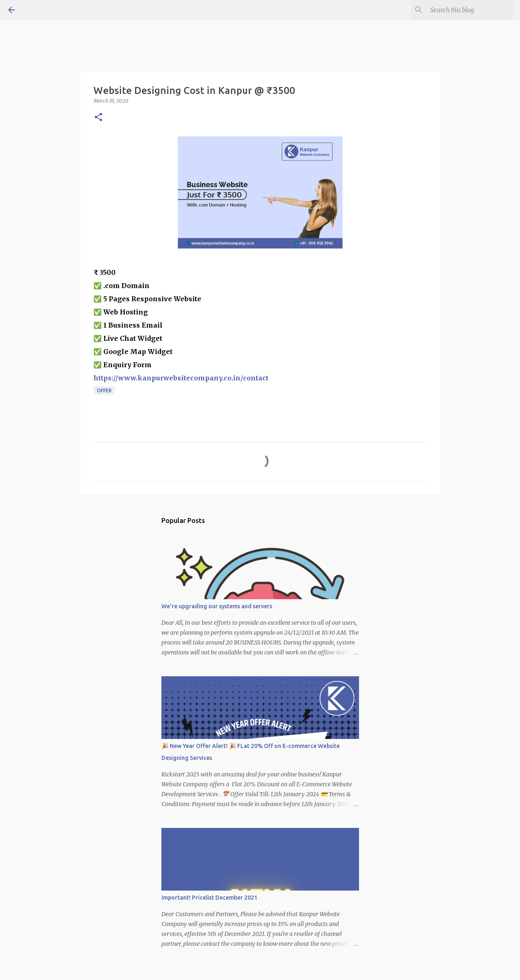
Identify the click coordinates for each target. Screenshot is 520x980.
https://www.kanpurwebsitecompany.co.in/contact (181, 378)
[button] (98, 118)
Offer (104, 390)
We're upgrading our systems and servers (217, 606)
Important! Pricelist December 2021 (209, 898)
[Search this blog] (470, 10)
